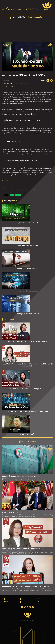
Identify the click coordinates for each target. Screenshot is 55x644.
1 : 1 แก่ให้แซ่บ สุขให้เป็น (27, 434)
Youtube (4, 87)
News (23, 602)
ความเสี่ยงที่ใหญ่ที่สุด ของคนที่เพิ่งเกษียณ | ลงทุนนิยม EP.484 (28, 389)
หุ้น (38, 190)
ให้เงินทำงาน (24, 599)
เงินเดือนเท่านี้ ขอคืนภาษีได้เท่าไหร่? (27, 245)
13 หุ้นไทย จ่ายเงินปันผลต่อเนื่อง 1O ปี (28, 223)
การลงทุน (4, 190)
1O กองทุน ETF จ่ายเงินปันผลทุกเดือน (28, 314)
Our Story (40, 602)
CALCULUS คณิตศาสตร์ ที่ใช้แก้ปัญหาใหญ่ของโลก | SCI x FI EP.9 (28, 411)
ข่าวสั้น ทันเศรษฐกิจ (12, 190)
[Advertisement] (27, 31)
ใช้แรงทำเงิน (8, 599)
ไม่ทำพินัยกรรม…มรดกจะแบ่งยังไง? (27, 268)
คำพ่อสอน (40, 599)
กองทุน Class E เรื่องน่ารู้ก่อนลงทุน (27, 291)
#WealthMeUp (5, 181)
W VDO (7, 602)
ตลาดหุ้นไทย (34, 190)
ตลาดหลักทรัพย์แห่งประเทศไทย (23, 190)
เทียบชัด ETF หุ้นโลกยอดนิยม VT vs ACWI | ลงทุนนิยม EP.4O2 (27, 341)
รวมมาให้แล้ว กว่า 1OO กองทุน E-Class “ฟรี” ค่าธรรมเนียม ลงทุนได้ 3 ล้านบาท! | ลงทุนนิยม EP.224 (27, 365)
